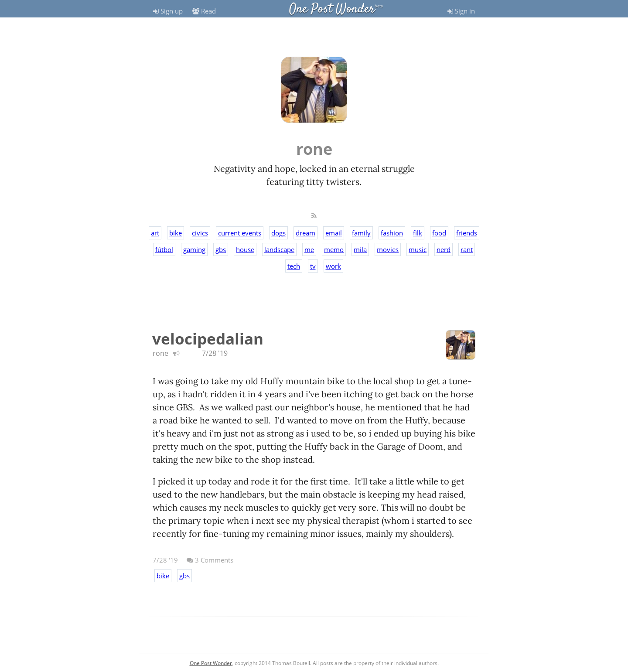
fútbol (164, 249)
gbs (221, 249)
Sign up (168, 11)
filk (418, 233)
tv (313, 266)
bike (176, 233)
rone (160, 353)
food (439, 233)
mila (360, 249)
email (334, 233)
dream (305, 233)
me (309, 249)
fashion (392, 233)
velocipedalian (208, 339)
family (361, 233)
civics (200, 233)
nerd (444, 249)
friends (467, 233)
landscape (279, 249)
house (245, 249)
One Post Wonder (332, 9)
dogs (278, 233)
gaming (194, 249)
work (333, 266)
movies (388, 249)
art (155, 233)
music (418, 249)
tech (294, 266)
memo (334, 249)
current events (240, 233)
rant (467, 249)
